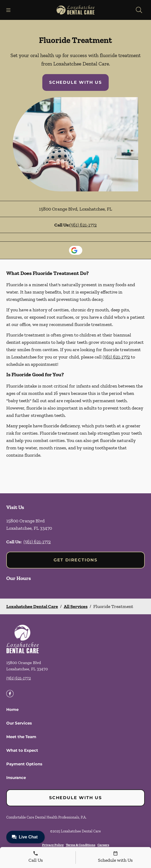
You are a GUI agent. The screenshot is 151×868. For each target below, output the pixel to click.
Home (12, 709)
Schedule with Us (75, 82)
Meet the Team (21, 737)
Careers (103, 845)
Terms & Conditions (81, 845)
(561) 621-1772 (83, 225)
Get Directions (75, 560)
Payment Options (24, 764)
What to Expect (22, 750)
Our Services (19, 723)
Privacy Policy (53, 845)
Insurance (16, 778)
